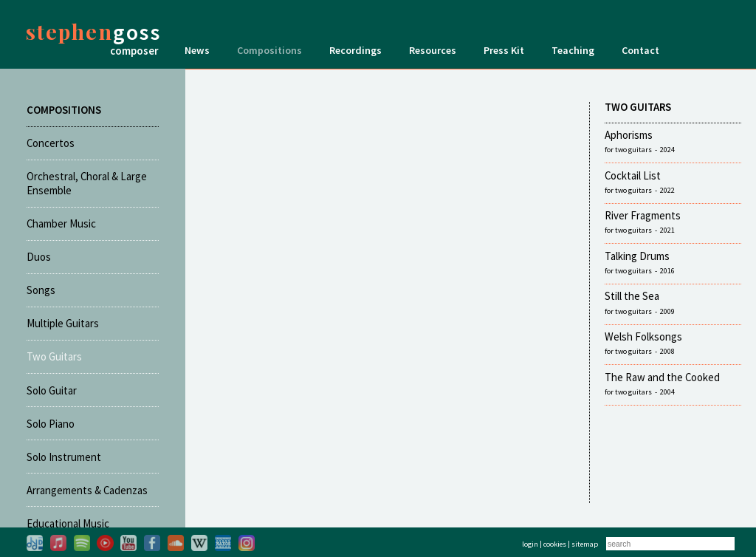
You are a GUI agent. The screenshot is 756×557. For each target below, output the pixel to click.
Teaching (573, 50)
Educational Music (68, 523)
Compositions (269, 50)
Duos (39, 257)
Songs (41, 290)
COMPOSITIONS (64, 110)
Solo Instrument (64, 457)
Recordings (355, 50)
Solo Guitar (52, 390)
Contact (640, 50)
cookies (555, 544)
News (197, 50)
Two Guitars (54, 356)
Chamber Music (61, 223)
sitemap (585, 544)
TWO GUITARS (638, 107)
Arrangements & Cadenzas (87, 490)
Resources (433, 50)
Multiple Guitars (63, 323)
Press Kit (504, 50)
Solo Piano (51, 424)
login (530, 544)
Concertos (51, 143)
